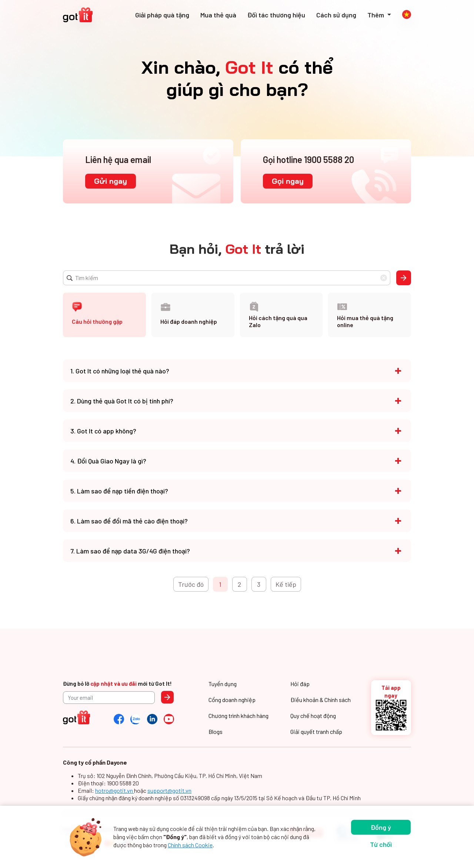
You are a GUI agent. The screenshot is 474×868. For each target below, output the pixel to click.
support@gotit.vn (169, 790)
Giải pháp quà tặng (162, 15)
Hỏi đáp (300, 684)
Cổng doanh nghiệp (232, 700)
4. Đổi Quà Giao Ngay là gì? (108, 461)
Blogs (216, 731)
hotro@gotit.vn (115, 790)
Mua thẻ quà (218, 15)
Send (167, 697)
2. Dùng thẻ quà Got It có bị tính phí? (122, 401)
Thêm (376, 15)
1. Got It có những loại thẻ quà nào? (120, 371)
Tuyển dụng (223, 684)
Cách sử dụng (336, 15)
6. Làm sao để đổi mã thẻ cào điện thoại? (129, 521)
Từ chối (381, 844)
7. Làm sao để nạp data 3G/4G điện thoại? (130, 551)
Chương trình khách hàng (238, 716)
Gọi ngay (288, 181)
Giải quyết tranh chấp (316, 731)
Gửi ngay (111, 181)
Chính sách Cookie (190, 845)
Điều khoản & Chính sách (321, 700)
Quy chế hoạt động (313, 716)
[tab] (104, 315)
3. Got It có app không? (103, 431)
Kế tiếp (286, 584)
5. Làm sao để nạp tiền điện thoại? (119, 491)
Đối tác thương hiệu (276, 15)
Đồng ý (381, 827)
